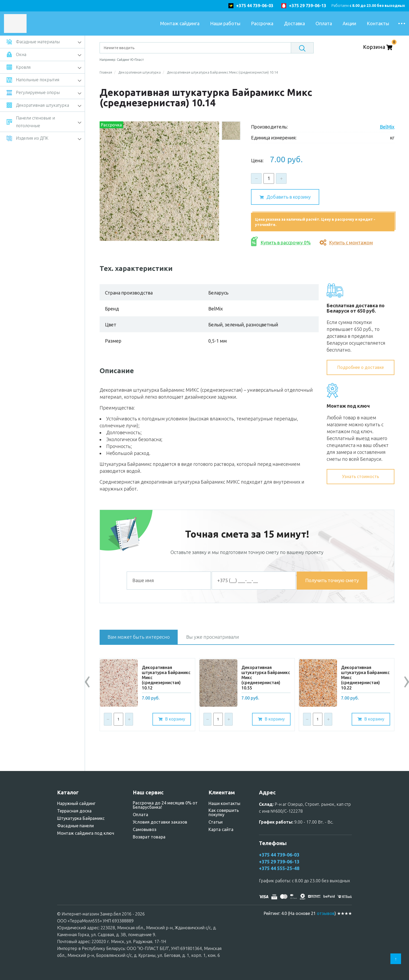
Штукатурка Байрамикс (81, 818)
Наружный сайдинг (76, 803)
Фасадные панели (75, 826)
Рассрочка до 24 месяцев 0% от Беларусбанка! (165, 805)
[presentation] (87, 680)
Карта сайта (221, 829)
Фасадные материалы (33, 42)
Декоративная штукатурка (38, 105)
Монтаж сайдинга (180, 23)
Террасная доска (74, 811)
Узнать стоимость (361, 476)
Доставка (294, 23)
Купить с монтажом (346, 242)
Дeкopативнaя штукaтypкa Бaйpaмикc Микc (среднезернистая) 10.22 (365, 678)
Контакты (378, 23)
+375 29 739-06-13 (308, 6)
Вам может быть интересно (139, 637)
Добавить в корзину (285, 197)
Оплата (324, 23)
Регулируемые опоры (33, 93)
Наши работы (225, 23)
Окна (16, 54)
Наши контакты (224, 803)
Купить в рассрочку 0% (281, 243)
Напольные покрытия (33, 80)
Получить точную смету (332, 580)
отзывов (326, 913)
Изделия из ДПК (27, 138)
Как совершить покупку (224, 812)
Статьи (216, 822)
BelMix (387, 127)
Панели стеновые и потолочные (31, 122)
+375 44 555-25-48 (279, 868)
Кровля (19, 67)
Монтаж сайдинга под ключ (86, 833)
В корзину (172, 719)
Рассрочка (262, 23)
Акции (349, 23)
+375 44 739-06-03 (255, 6)
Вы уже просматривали (213, 637)
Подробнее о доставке (361, 367)
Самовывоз (145, 829)
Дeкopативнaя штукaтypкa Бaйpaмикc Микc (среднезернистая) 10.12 (166, 678)
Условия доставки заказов (160, 822)
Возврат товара (149, 837)
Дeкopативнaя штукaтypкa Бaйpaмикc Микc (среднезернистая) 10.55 (266, 678)
